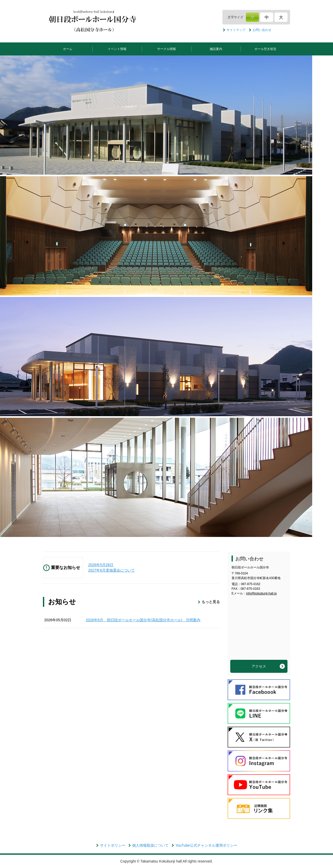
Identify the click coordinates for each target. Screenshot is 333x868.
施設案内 (216, 49)
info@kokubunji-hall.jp (261, 593)
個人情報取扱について (150, 845)
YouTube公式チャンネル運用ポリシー (206, 845)
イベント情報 (117, 49)
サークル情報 (166, 49)
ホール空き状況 (265, 49)
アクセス (259, 666)
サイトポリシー (113, 845)
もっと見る (211, 602)
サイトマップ (236, 30)
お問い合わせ (262, 30)
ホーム (68, 49)
